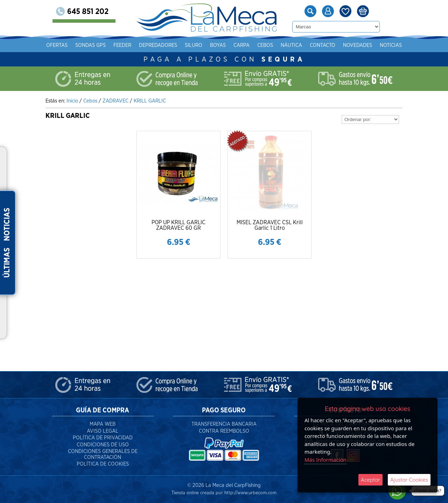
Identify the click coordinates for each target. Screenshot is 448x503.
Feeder (122, 45)
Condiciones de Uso (103, 445)
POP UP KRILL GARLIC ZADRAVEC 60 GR (178, 225)
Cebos (265, 45)
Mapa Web (103, 424)
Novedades (358, 45)
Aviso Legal (103, 431)
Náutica (291, 45)
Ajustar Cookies (409, 480)
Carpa (241, 45)
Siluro (194, 45)
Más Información (325, 460)
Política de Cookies (103, 464)
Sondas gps (90, 45)
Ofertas (57, 45)
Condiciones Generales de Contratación (103, 454)
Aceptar (370, 480)
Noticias (391, 45)
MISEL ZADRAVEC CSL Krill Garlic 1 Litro (270, 225)
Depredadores (158, 45)
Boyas (218, 45)
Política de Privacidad (103, 438)
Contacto (323, 45)
